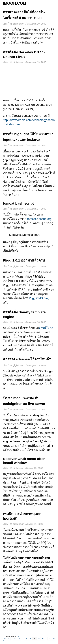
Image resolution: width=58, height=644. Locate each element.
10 (15, 639)
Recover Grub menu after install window (24, 461)
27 (26, 639)
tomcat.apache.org (39, 219)
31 (43, 639)
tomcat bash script (18, 203)
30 (39, 639)
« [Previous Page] (9, 639)
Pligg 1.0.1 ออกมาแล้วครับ (24, 260)
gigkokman (19, 24)
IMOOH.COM (15, 3)
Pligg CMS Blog (39, 298)
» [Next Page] (49, 639)
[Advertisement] (29, 81)
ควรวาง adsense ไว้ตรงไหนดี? (27, 359)
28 (30, 639)
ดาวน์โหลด (46, 328)
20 (19, 639)
